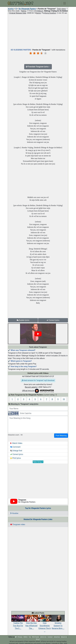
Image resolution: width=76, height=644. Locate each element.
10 (64, 399)
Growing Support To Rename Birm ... (58, 623)
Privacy (20, 637)
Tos (30, 637)
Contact (50, 637)
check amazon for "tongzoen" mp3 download (38, 380)
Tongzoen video (18, 524)
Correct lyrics (53, 320)
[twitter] (16, 637)
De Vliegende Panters (27, 9)
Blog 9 (38, 639)
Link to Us (43, 637)
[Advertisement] (38, 31)
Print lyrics (16, 458)
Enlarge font (16, 451)
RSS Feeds (36, 637)
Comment (15, 447)
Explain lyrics (23, 320)
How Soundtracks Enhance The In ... (45, 625)
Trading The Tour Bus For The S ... (18, 623)
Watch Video (16, 443)
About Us (64, 637)
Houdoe (14, 513)
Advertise (57, 637)
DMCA (26, 637)
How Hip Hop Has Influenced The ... (31, 623)
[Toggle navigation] (65, 3)
